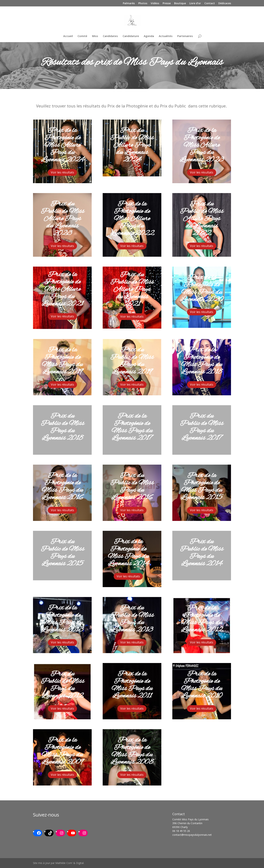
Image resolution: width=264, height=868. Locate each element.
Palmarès (129, 3)
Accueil (68, 36)
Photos (143, 3)
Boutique (180, 3)
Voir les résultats (62, 172)
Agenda (149, 36)
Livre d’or (195, 3)
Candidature (131, 36)
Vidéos (155, 3)
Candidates (110, 36)
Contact (210, 3)
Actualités (166, 36)
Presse (167, 3)
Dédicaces (225, 3)
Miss (95, 36)
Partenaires (185, 36)
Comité (82, 36)
